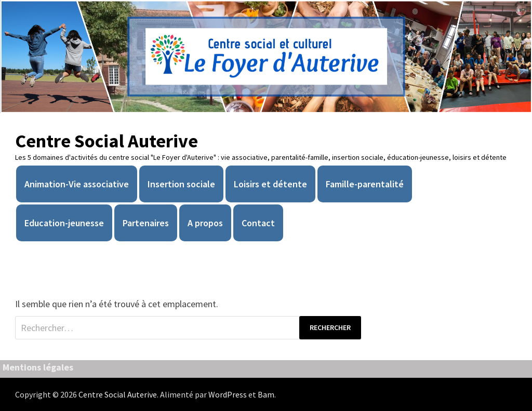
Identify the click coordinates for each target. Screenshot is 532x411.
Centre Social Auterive (107, 141)
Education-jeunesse (64, 223)
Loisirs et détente (270, 184)
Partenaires (146, 223)
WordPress (228, 394)
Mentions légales (38, 367)
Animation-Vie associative (77, 184)
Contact (258, 223)
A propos (205, 223)
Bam (266, 394)
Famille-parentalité (365, 184)
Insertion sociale (181, 184)
